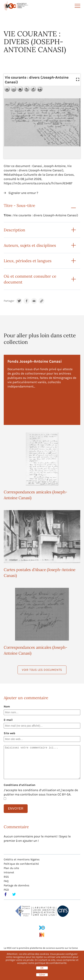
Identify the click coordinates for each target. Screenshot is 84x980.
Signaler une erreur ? (23, 193)
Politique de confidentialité (21, 864)
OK (42, 968)
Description (14, 230)
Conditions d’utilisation (20, 785)
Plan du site (11, 868)
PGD (6, 890)
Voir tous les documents (42, 670)
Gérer (42, 975)
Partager (9, 301)
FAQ (6, 881)
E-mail (8, 720)
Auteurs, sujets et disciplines (30, 245)
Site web (9, 733)
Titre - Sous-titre (19, 205)
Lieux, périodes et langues (28, 261)
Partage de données (17, 885)
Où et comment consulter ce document (30, 279)
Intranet (9, 872)
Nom (7, 707)
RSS (6, 877)
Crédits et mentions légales (22, 859)
